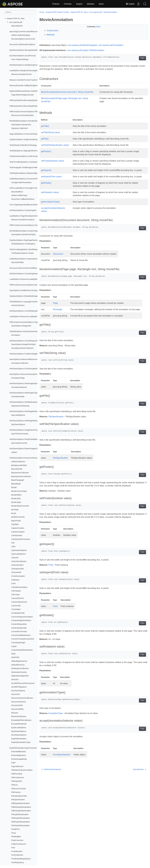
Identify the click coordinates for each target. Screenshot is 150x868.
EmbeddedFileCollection (21, 720)
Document (15, 694)
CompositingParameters (21, 620)
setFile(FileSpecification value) (55, 148)
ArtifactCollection (18, 462)
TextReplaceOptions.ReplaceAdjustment (26, 173)
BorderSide (16, 498)
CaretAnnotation (18, 532)
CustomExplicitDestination (22, 650)
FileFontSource (18, 777)
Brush (14, 513)
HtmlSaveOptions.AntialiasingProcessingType (28, 65)
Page (55, 312)
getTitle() (45, 129)
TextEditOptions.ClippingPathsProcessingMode (29, 151)
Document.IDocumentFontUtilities (23, 268)
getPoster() (46, 154)
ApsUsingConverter (19, 443)
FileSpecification (18, 800)
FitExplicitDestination (20, 814)
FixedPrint (15, 829)
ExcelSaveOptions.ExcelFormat (22, 56)
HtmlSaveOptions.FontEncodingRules (25, 354)
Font (13, 848)
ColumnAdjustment (19, 602)
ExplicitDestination (19, 739)
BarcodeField (17, 469)
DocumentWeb (17, 709)
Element (15, 713)
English (130, 4)
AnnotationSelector (19, 387)
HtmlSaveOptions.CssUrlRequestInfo (25, 341)
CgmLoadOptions (18, 554)
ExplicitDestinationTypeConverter (23, 748)
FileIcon (14, 785)
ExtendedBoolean (19, 752)
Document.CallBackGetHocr (23, 199)
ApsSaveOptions (18, 424)
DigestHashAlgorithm (20, 676)
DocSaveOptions (18, 691)
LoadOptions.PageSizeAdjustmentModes (26, 216)
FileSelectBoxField (19, 796)
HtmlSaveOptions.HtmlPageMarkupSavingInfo (28, 411)
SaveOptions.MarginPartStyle (23, 344)
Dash (13, 654)
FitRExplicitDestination (21, 822)
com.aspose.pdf (16, 22)
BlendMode (16, 484)
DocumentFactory (19, 702)
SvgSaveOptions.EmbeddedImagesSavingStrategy (30, 296)
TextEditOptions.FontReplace (23, 244)
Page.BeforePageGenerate (22, 95)
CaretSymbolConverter (21, 539)
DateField (15, 657)
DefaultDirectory (18, 665)
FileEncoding (17, 774)
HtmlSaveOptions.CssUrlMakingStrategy (26, 311)
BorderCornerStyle (19, 491)
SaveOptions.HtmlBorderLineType (23, 290)
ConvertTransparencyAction (23, 639)
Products (56, 4)
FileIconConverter (19, 789)
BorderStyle (16, 502)
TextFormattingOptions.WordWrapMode (26, 249)
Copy (135, 58)
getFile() (45, 142)
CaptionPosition (18, 528)
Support (79, 4)
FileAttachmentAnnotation (22, 770)
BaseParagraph (18, 480)
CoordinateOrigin (18, 643)
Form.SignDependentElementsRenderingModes (29, 205)
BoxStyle (15, 510)
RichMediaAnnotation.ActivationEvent (25, 121)
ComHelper (16, 609)
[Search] (20, 12)
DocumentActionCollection (22, 698)
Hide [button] (94, 27)
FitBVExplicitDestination (21, 811)
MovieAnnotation (110, 12)
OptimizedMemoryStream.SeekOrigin (25, 91)
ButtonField (16, 521)
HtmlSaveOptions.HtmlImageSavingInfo (26, 383)
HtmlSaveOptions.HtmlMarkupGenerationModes (29, 402)
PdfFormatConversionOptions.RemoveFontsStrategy (31, 285)
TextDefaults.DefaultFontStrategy (23, 145)
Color (13, 583)
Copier (14, 646)
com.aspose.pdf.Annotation (111, 45)
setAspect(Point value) (51, 183)
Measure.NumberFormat (21, 74)
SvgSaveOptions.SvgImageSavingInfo (25, 240)
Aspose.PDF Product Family (57, 12)
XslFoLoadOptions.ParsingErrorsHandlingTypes (29, 188)
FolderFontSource (19, 844)
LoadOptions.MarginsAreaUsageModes (26, 70)
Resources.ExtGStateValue (22, 115)
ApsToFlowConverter (20, 434)
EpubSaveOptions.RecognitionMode (24, 50)
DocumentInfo (17, 705)
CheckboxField (17, 569)
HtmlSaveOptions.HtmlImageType (23, 393)
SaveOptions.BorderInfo (21, 125)
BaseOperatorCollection (21, 476)
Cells (13, 547)
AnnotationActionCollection (22, 348)
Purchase (68, 4)
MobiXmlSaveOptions (51, 788)
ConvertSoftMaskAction (21, 635)
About (101, 4)
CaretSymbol (17, 535)
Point (51, 584)
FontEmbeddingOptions (21, 859)
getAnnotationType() (50, 211)
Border (14, 487)
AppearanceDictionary (20, 406)
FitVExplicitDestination (20, 826)
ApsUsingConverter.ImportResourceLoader (27, 32)
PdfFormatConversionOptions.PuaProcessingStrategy (32, 225)
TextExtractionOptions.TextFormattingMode (27, 156)
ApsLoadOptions (18, 415)
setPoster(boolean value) (52, 164)
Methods (51, 35)
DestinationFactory (19, 672)
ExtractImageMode (19, 759)
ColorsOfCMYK (18, 598)
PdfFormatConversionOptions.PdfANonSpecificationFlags (33, 112)
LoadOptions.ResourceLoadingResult (25, 279)
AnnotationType (56, 732)
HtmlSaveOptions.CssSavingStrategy (25, 274)
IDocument (58, 263)
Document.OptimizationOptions (22, 44)
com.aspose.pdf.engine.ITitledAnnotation (86, 50)
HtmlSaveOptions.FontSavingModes (24, 369)
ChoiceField (16, 572)
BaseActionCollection (20, 473)
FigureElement (17, 766)
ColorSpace (16, 591)
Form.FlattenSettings (20, 59)
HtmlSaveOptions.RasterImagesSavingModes (28, 449)
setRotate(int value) (50, 202)
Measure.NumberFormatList (23, 220)
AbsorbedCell (17, 26)
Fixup (13, 833)
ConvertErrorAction (19, 631)
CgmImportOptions (19, 550)
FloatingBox (16, 836)
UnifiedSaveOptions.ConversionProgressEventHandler (32, 179)
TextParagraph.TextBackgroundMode (25, 167)
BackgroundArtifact (19, 465)
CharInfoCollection (19, 561)
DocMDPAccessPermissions (23, 683)
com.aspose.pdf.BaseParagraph (82, 45)
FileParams (16, 792)
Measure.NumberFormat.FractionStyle (25, 80)
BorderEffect (16, 495)
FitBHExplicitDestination (21, 807)
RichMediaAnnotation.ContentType (24, 231)
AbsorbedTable (17, 262)
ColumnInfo (16, 606)
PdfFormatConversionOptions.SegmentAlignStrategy (31, 322)
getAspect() (46, 173)
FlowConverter (17, 840)
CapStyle (15, 524)
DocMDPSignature (19, 687)
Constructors (53, 31)
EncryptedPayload (19, 724)
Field (13, 763)
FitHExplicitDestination (21, 818)
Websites (91, 4)
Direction (15, 680)
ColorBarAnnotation (19, 587)
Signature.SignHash (19, 128)
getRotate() (46, 192)
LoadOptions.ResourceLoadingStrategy (26, 316)
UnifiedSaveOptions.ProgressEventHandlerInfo (29, 259)
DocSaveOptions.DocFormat (23, 39)
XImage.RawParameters (21, 182)
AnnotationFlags (18, 378)
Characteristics (17, 565)
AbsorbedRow (17, 192)
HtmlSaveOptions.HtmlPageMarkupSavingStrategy (30, 421)
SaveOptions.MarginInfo (21, 326)
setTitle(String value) (50, 135)
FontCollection (17, 855)
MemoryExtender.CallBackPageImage (25, 85)
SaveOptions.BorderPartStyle (23, 234)
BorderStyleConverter (20, 506)
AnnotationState (18, 396)
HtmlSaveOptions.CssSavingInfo (23, 210)
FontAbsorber (17, 851)
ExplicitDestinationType (21, 742)
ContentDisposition (19, 624)
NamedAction (132, 788)
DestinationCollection (20, 668)
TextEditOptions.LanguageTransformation (27, 302)
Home (42, 12)
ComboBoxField (18, 613)
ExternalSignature (19, 755)
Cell (13, 543)
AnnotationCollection (20, 363)
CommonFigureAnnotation (22, 617)
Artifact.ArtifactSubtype (21, 35)
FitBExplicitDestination (20, 803)
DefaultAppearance (19, 661)
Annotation (16, 335)
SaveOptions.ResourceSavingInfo (23, 374)
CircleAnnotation (18, 576)
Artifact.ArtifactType (19, 195)
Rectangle (58, 319)
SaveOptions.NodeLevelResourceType (25, 359)
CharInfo (15, 558)
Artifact (14, 452)
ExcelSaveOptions (19, 735)
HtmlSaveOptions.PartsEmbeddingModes (27, 439)
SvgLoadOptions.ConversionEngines (25, 134)
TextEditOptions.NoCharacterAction (24, 331)
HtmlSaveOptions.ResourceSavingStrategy (27, 458)
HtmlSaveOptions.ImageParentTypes (25, 430)
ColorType (15, 595)
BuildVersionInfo (18, 517)
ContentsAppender (19, 628)
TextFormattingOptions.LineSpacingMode (26, 162)
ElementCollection (19, 716)
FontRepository (18, 862)
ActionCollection (18, 305)
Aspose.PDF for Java (16, 18)
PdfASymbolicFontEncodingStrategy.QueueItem (29, 100)
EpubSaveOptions (19, 731)
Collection (15, 580)
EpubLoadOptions (19, 728)
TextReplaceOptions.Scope (22, 253)
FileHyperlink (17, 781)
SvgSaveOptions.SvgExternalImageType (26, 139)
